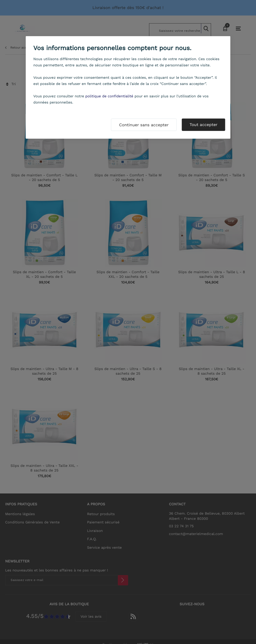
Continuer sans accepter (144, 125)
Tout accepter (204, 125)
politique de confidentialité (109, 96)
